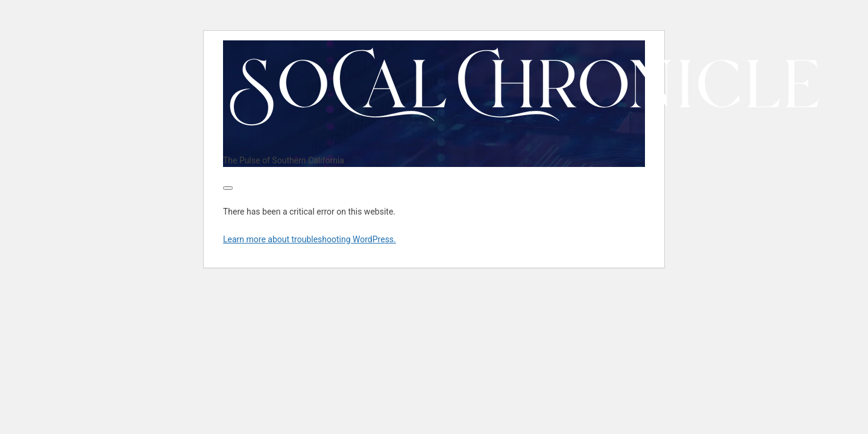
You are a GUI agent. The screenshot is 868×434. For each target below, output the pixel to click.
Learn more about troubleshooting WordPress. (310, 239)
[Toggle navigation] (228, 188)
